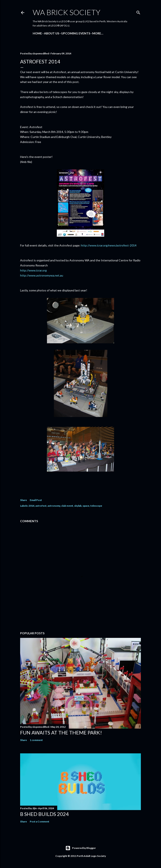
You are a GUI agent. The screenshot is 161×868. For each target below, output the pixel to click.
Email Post (36, 500)
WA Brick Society (67, 12)
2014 (31, 506)
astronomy (54, 506)
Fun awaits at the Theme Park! (61, 732)
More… (98, 33)
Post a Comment (40, 821)
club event (67, 506)
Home (37, 33)
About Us (52, 33)
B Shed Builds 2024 (44, 814)
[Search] (138, 12)
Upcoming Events (76, 33)
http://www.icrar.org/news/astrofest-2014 (109, 245)
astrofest (41, 506)
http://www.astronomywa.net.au (42, 275)
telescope (96, 506)
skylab (78, 506)
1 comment (36, 740)
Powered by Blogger (81, 848)
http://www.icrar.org (33, 270)
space (86, 506)
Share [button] (23, 500)
